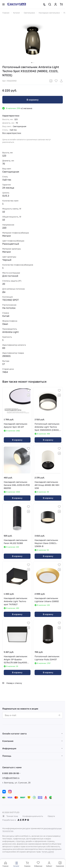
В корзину (33, 100)
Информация (9, 748)
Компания (8, 741)
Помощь (7, 756)
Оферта (51, 816)
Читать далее (48, 852)
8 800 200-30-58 (11, 773)
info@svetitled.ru (11, 778)
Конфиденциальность (33, 816)
